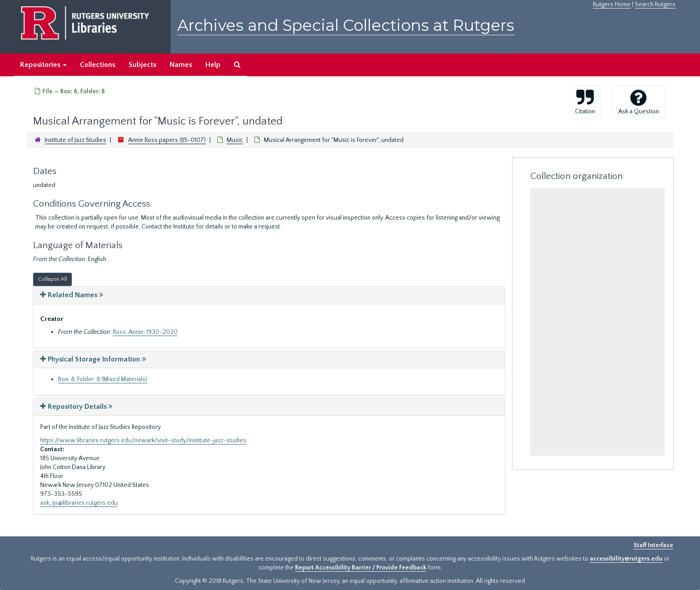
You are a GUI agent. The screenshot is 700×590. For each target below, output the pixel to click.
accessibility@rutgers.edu (626, 559)
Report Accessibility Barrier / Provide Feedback (361, 568)
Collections (98, 65)
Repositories (43, 65)
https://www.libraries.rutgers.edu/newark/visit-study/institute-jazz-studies (143, 440)
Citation (585, 102)
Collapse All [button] (52, 279)
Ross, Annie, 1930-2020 (145, 332)
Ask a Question (639, 102)
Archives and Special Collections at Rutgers (346, 25)
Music (235, 140)
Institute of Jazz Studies (75, 140)
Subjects (142, 65)
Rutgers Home (612, 4)
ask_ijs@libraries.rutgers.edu (79, 503)
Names (181, 65)
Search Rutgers (655, 4)
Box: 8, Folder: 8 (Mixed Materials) (103, 379)
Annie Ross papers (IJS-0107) (167, 140)
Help (213, 65)
